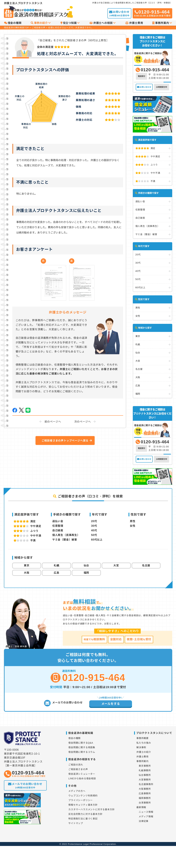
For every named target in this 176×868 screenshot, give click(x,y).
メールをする (111, 704)
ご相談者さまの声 (78, 769)
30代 (138, 263)
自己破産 (140, 218)
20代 (138, 255)
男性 (138, 308)
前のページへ (53, 422)
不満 (145, 181)
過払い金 (140, 201)
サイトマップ (76, 823)
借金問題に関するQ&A (81, 743)
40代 (138, 271)
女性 (138, 316)
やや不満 (148, 173)
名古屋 (139, 369)
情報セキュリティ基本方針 (83, 805)
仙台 (138, 353)
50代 (138, 279)
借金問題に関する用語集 (82, 747)
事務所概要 (142, 738)
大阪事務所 (145, 789)
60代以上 (141, 287)
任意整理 (140, 210)
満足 (145, 148)
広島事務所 (145, 793)
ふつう (147, 165)
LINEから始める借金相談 (82, 778)
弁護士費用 (134, 23)
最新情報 (141, 807)
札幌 (138, 344)
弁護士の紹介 (144, 752)
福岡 (138, 394)
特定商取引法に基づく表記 (83, 819)
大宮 (138, 361)
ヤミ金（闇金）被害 (146, 234)
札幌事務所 (145, 770)
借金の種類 (13, 23)
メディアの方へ (77, 791)
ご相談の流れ (76, 765)
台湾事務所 (145, 803)
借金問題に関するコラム (82, 752)
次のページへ (83, 422)
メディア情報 (146, 816)
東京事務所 (145, 766)
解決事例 (141, 747)
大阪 (138, 377)
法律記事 (144, 821)
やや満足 (148, 156)
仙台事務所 (145, 775)
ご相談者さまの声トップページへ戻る (65, 441)
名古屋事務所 (146, 784)
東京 (138, 336)
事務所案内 (162, 23)
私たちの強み (144, 743)
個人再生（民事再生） (148, 226)
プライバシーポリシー (81, 800)
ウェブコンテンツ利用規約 (83, 796)
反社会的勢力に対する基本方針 (85, 814)
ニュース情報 (146, 812)
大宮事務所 (145, 780)
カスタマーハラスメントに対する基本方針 (91, 809)
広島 (138, 386)
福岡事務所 (145, 798)
